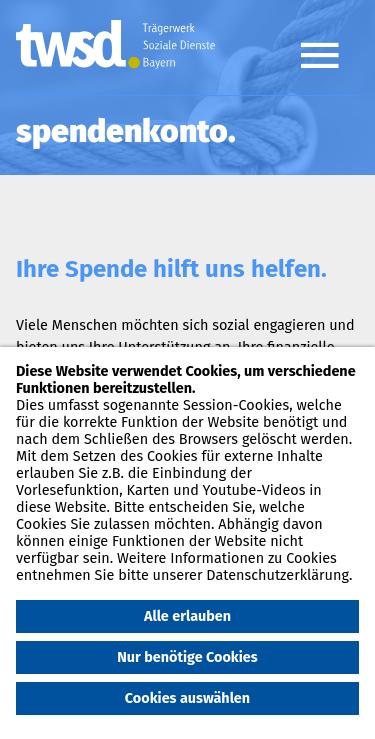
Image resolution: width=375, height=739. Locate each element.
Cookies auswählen (187, 698)
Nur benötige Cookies (187, 657)
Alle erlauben (187, 616)
